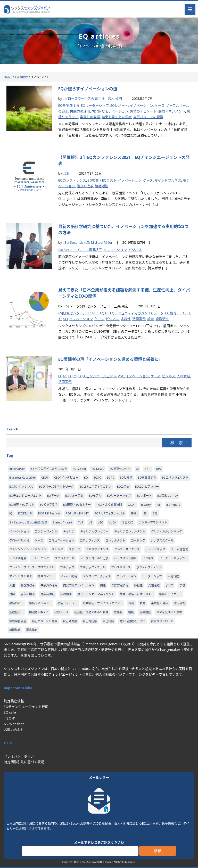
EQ (86, 477)
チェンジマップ (155, 549)
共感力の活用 (80, 111)
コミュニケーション (61, 540)
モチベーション (126, 576)
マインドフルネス (168, 180)
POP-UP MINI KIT (77, 513)
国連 (103, 585)
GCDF (131, 505)
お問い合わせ (14, 730)
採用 (131, 603)
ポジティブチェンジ (149, 567)
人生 (12, 585)
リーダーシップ (152, 576)
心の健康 (66, 594)
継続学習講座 (18, 621)
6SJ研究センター (71, 313)
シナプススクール (162, 540)
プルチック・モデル (93, 567)
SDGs (134, 513)
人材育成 (184, 376)
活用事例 (139, 319)
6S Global (79, 469)
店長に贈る (28, 594)
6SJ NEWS (98, 469)
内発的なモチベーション (110, 111)
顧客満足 (32, 630)
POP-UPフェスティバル (110, 513)
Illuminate (173, 505)
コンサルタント (115, 540)
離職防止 (15, 630)
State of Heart (63, 522)
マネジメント (46, 576)
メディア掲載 (69, 576)
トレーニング (40, 558)
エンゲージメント (46, 531)
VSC (121, 376)
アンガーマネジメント (153, 522)
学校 (182, 585)
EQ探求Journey (168, 496)
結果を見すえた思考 (117, 117)
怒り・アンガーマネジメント (96, 594)
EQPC (73, 376)
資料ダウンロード (162, 621)
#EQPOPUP (17, 469)
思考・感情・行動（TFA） (137, 594)
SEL (155, 513)
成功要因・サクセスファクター (103, 603)
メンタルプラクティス (97, 576)
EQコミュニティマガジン (129, 313)
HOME (8, 77)
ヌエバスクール (65, 558)
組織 (151, 319)
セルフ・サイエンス (127, 549)
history (146, 505)
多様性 (126, 319)
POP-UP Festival (49, 513)
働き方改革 (85, 186)
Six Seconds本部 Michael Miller (89, 242)
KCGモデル (25, 513)
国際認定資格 (120, 585)
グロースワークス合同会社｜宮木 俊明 (94, 99)
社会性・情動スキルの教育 (91, 612)
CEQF (45, 477)
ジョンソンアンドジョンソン (28, 549)
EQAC (104, 313)
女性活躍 (154, 585)
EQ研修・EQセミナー (77, 505)
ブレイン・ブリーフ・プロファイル (32, 567)
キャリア (69, 531)
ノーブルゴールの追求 (94, 558)
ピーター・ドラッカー (174, 558)
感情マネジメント (172, 111)
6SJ (67, 173)
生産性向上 (16, 612)
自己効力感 (70, 621)
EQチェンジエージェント (97, 376)
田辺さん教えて (39, 612)
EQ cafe (10, 712)
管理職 (118, 612)
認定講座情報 (14, 701)
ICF (159, 505)
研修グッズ (61, 612)
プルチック (67, 567)
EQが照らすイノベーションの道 (88, 89)
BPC (95, 313)
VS (90, 522)
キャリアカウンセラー (94, 531)
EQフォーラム (74, 496)
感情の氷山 (16, 603)
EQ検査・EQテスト (102, 180)
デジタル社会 (18, 558)
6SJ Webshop (14, 724)
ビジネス (135, 250)
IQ (11, 513)
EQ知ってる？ (49, 505)
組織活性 (102, 186)
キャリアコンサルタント (130, 531)
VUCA (112, 522)
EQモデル (95, 496)
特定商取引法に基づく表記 (24, 762)
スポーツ (75, 549)
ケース (160, 105)
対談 (12, 594)
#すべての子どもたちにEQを (49, 469)
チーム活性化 (179, 549)
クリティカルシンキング (167, 531)
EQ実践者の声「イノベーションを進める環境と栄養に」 (110, 359)
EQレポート (119, 105)
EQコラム (123, 486)
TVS (80, 522)
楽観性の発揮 (90, 117)
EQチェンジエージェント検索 (26, 707)
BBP (88, 313)
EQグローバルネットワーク (56, 486)
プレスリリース (121, 567)
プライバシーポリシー (21, 756)
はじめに (127, 522)
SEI (65, 319)
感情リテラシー (67, 603)
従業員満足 (48, 594)
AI (137, 469)
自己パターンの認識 (148, 117)
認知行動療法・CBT (132, 621)
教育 (143, 603)
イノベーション (141, 105)
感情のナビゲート (143, 111)
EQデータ (156, 313)
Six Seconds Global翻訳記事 (80, 250)
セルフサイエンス (97, 549)
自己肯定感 (90, 621)
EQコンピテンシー (147, 486)
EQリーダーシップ (95, 105)
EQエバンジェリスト (175, 477)
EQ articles (22, 77)
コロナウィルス (90, 540)
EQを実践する (69, 105)
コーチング (138, 540)
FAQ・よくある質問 (109, 505)
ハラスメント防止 (125, 558)
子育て (170, 585)
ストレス (57, 549)
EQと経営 (126, 477)
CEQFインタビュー (66, 477)
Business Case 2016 (22, 477)
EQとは (9, 718)
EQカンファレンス (72, 180)
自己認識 (108, 621)
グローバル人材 (19, 540)
